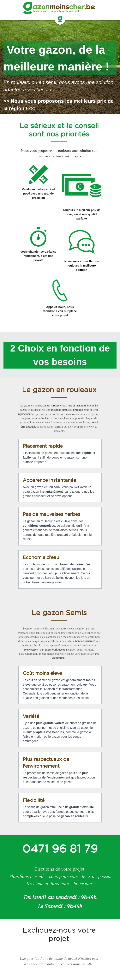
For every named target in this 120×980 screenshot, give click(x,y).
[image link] (60, 19)
